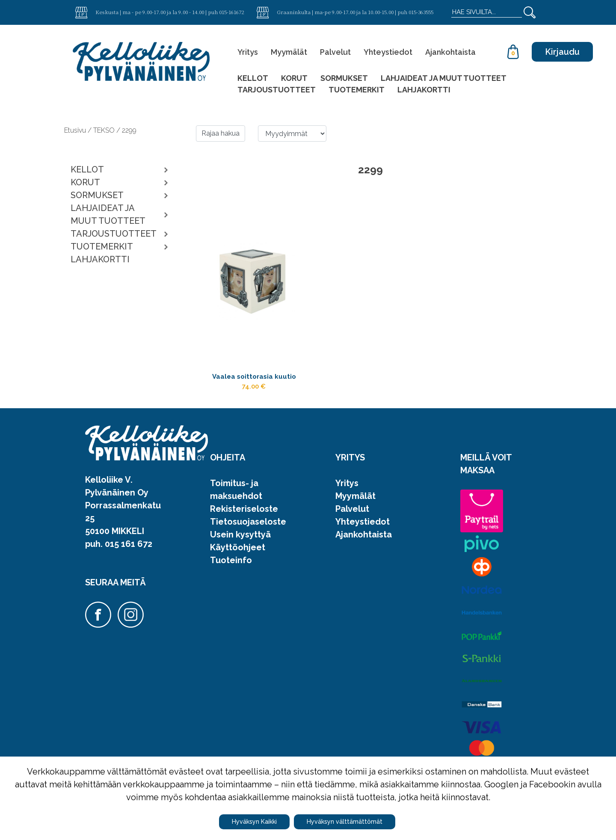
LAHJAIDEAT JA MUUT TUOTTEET (444, 78)
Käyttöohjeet (238, 567)
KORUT (294, 78)
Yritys (248, 52)
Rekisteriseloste (244, 528)
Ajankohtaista (450, 52)
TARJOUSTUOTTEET (277, 90)
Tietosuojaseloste (248, 541)
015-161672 (231, 12)
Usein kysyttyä (240, 554)
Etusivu (76, 130)
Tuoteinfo (231, 579)
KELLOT (253, 78)
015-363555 (421, 12)
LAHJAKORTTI (424, 90)
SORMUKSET (344, 78)
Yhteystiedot (388, 52)
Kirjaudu (562, 52)
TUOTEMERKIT (357, 90)
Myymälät (289, 52)
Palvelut (335, 52)
